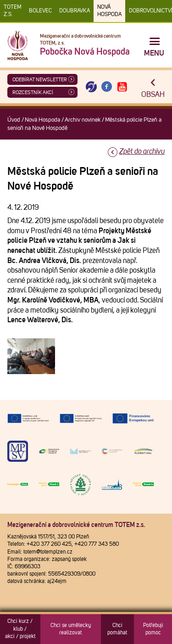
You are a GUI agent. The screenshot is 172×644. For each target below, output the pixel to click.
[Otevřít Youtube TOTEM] (122, 87)
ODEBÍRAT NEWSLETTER (40, 80)
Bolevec (40, 11)
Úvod (14, 120)
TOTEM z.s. (13, 11)
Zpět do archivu (142, 151)
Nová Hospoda (109, 11)
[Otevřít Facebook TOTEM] (107, 87)
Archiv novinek (83, 120)
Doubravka (75, 11)
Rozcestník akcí (33, 92)
